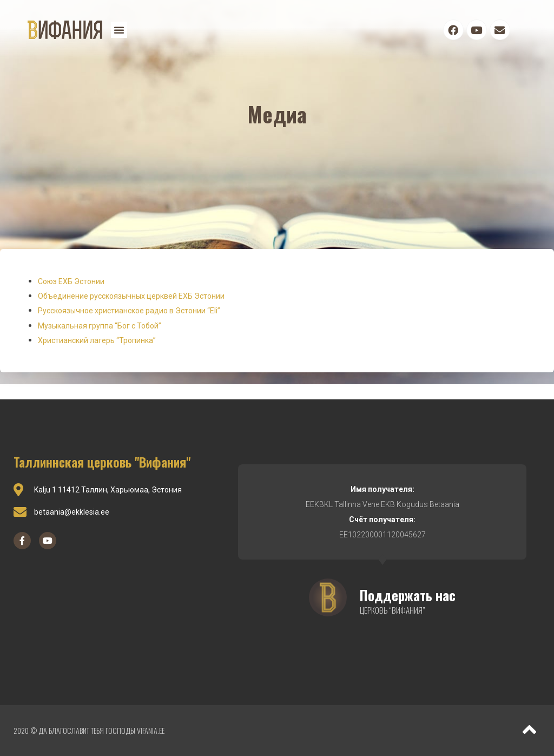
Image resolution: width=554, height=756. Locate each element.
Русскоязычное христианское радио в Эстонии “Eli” (129, 311)
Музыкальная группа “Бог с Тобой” (100, 326)
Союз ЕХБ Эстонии (71, 281)
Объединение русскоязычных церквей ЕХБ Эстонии (131, 296)
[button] (119, 30)
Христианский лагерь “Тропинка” (97, 340)
